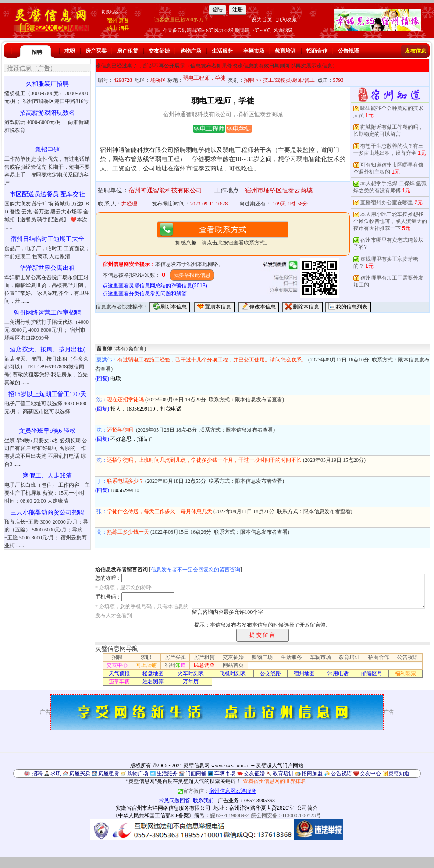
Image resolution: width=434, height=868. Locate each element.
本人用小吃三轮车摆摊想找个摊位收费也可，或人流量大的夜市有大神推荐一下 (390, 221)
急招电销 (47, 150)
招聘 (37, 52)
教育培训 (285, 51)
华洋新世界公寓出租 (47, 268)
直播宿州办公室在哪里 (387, 202)
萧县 (124, 21)
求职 (70, 51)
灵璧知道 (399, 773)
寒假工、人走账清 (47, 476)
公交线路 (270, 673)
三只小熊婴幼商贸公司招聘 (47, 512)
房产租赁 (128, 51)
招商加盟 (312, 773)
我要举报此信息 (192, 275)
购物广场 (191, 51)
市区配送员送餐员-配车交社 (48, 194)
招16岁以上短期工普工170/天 (48, 394)
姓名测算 (153, 681)
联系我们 (203, 801)
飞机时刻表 (233, 673)
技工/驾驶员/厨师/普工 (289, 80)
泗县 (124, 28)
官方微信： (217, 791)
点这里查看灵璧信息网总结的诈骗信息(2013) (155, 286)
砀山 (112, 28)
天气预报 (119, 673)
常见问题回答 (174, 801)
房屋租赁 (109, 773)
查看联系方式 (223, 230)
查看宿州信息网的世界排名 (274, 781)
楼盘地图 (153, 673)
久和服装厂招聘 (47, 84)
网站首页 (233, 665)
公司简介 (307, 808)
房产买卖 (96, 51)
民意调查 (204, 665)
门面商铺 (196, 773)
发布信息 (416, 51)
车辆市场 (254, 51)
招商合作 (317, 51)
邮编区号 (372, 673)
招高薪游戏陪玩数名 (47, 113)
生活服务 (222, 51)
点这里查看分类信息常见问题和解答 (145, 294)
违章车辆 (119, 681)
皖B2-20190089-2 (229, 815)
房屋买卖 (80, 773)
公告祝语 (349, 51)
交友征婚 (159, 51)
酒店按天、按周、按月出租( (48, 349)
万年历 (191, 681)
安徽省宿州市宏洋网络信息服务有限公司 (163, 808)
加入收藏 (286, 20)
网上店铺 (146, 665)
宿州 (112, 21)
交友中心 (117, 665)
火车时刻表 (191, 673)
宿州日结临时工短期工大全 (47, 239)
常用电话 (338, 673)
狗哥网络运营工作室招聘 (47, 313)
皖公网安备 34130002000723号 (286, 815)
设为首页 (262, 20)
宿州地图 (304, 673)
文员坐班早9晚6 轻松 (47, 431)
